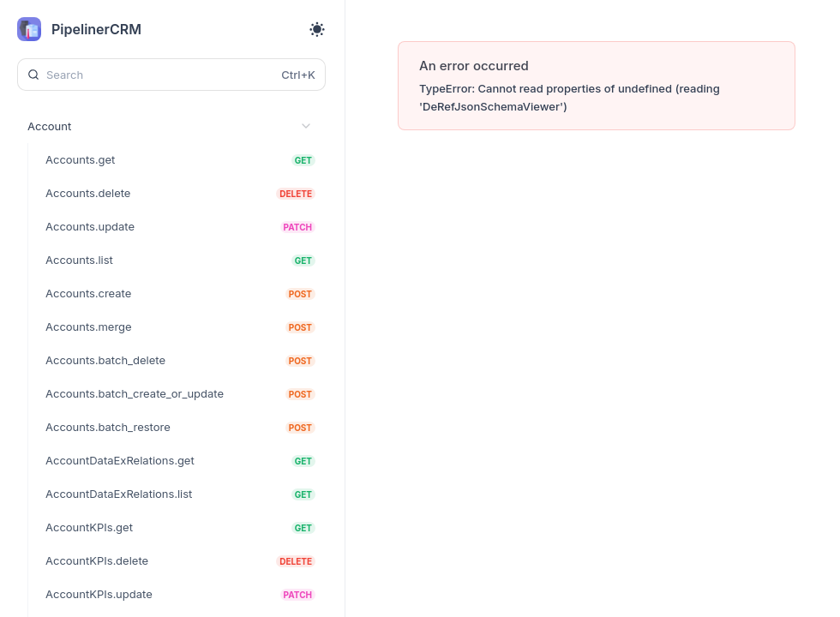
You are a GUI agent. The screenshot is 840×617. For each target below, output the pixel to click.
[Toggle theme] (317, 29)
